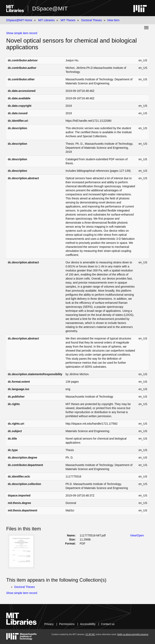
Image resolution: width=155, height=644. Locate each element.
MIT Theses (68, 20)
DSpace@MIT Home (19, 20)
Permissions (67, 624)
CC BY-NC (90, 634)
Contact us (108, 624)
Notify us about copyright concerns (133, 634)
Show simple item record (22, 33)
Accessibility (88, 624)
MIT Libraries (46, 20)
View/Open (137, 535)
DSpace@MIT (50, 9)
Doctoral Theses (92, 20)
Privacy (49, 624)
